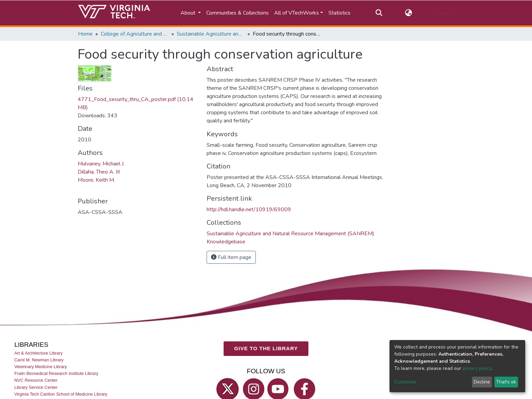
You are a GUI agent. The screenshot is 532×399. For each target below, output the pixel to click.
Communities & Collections (237, 13)
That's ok (506, 382)
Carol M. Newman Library (39, 360)
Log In (442, 13)
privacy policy (477, 368)
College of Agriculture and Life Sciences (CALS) (135, 34)
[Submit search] (379, 13)
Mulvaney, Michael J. (101, 164)
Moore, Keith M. (96, 180)
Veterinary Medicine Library (41, 367)
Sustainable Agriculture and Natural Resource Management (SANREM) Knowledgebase (211, 34)
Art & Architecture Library (38, 353)
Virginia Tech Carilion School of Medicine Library (61, 394)
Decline (482, 382)
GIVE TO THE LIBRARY (266, 348)
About (189, 13)
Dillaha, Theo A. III (99, 172)
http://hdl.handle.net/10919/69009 (249, 210)
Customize (405, 382)
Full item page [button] (231, 257)
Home (85, 34)
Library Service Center (36, 387)
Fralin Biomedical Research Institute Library (56, 373)
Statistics (339, 13)
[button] (409, 13)
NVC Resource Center (36, 380)
